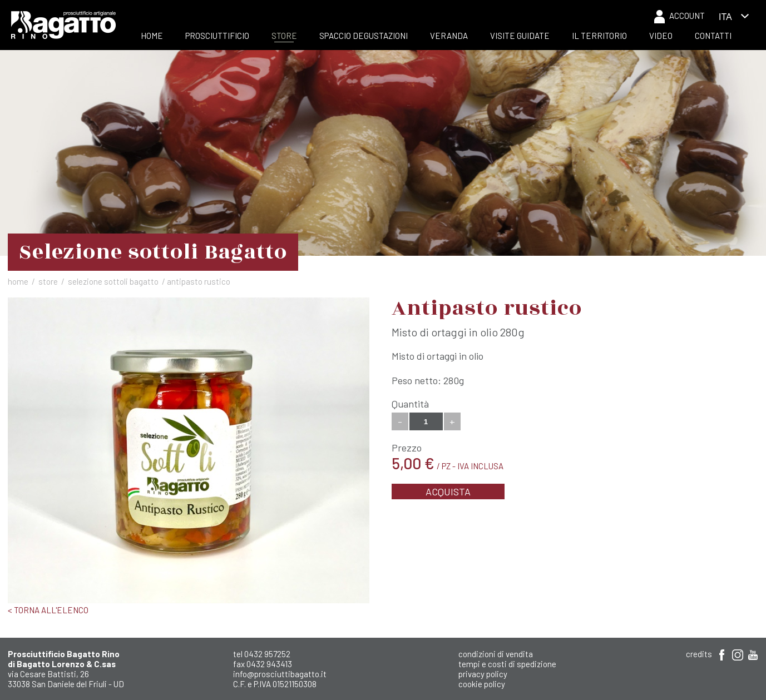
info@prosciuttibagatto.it (280, 674)
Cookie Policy (482, 684)
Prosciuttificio (217, 36)
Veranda (449, 36)
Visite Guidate (520, 36)
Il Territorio (599, 36)
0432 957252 (267, 654)
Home (152, 36)
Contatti (713, 36)
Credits (699, 654)
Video (661, 36)
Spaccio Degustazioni (364, 36)
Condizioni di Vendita (496, 654)
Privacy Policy (483, 674)
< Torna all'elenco (48, 610)
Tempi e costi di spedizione (507, 664)
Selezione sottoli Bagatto (113, 281)
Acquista (448, 492)
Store (284, 36)
